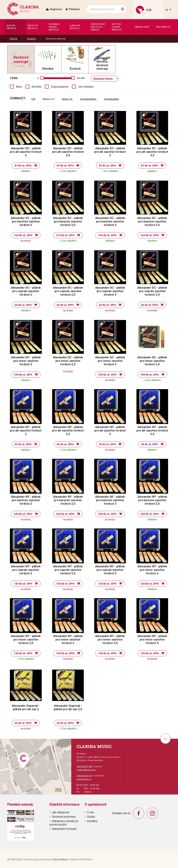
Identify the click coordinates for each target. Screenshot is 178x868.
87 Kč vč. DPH (23, 166)
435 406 (81, 78)
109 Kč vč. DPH (23, 375)
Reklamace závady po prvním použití (64, 823)
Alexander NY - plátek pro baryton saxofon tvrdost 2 (26, 500)
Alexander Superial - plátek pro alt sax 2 (26, 707)
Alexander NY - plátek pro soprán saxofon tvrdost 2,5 (68, 570)
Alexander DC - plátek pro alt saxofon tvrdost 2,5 (68, 152)
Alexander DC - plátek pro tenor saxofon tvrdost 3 (110, 361)
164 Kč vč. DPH (23, 235)
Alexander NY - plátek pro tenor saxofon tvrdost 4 (152, 639)
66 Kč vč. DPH (23, 305)
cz (167, 10)
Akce (19, 87)
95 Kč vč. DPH (23, 444)
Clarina (13, 39)
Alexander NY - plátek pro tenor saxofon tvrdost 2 (152, 570)
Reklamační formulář (64, 829)
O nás (90, 812)
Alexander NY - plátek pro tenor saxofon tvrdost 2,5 (26, 639)
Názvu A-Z (49, 99)
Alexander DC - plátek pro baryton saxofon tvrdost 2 (26, 221)
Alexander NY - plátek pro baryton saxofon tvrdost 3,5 (152, 500)
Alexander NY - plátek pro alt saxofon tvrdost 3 (110, 430)
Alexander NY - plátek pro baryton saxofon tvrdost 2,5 (68, 500)
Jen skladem (86, 87)
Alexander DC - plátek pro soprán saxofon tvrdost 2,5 (68, 291)
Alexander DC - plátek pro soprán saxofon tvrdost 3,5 (152, 291)
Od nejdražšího (112, 99)
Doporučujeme (60, 87)
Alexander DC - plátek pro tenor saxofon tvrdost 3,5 (152, 361)
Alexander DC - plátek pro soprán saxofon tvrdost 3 (110, 291)
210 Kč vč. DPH (65, 235)
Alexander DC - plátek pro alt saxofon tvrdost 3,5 (152, 152)
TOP (33, 99)
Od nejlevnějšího (88, 99)
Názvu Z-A (67, 99)
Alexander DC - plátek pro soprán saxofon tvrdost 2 (26, 291)
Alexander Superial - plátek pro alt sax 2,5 (68, 707)
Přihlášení (74, 9)
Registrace (56, 9)
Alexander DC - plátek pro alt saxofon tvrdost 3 (110, 152)
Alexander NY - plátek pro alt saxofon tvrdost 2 (26, 430)
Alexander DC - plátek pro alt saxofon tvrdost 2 (26, 152)
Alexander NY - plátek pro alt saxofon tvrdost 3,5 (152, 430)
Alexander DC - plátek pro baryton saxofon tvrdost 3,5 (152, 221)
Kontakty (92, 821)
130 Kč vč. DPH (23, 584)
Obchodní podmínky (64, 817)
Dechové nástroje (56, 39)
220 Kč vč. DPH (23, 514)
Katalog (31, 39)
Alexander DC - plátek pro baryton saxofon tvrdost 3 (110, 221)
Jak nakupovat (60, 812)
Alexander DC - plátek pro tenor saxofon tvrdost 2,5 (68, 361)
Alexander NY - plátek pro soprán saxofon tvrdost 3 (110, 570)
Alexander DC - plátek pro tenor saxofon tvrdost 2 (26, 361)
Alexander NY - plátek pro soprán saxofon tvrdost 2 (26, 570)
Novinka (37, 87)
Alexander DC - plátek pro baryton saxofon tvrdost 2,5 (68, 221)
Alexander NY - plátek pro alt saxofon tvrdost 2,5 (68, 430)
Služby (91, 817)
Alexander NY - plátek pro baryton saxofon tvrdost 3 (110, 500)
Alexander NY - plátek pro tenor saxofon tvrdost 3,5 (110, 639)
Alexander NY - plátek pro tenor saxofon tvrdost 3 (68, 639)
